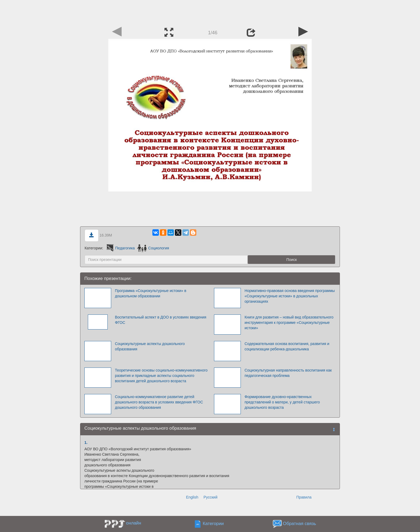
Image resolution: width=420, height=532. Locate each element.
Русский (211, 497)
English (192, 497)
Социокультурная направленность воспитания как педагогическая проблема (288, 373)
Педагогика (120, 248)
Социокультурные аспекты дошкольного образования (150, 346)
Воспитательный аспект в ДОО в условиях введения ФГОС (161, 320)
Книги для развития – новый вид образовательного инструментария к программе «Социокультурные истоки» (289, 323)
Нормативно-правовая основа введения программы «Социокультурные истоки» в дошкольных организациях (290, 296)
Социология (153, 248)
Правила (304, 497)
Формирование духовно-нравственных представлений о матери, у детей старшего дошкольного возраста (282, 402)
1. (86, 443)
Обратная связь (299, 524)
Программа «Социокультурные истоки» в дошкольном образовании (151, 293)
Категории (213, 524)
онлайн (134, 523)
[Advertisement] (210, 12)
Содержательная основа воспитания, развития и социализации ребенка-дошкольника (287, 346)
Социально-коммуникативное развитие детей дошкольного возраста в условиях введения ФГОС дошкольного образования (159, 402)
